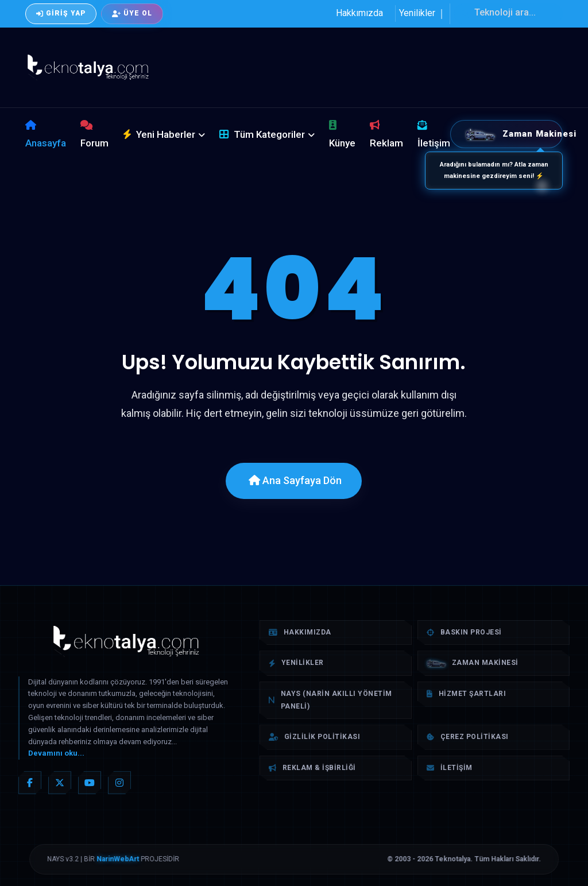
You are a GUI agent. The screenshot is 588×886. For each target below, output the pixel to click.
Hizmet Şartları (466, 694)
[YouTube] (90, 783)
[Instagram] (119, 783)
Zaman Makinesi (514, 134)
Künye (342, 134)
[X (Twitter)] (60, 783)
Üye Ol (132, 13)
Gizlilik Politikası (314, 737)
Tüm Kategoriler (262, 134)
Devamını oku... (56, 753)
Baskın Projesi (464, 632)
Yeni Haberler (159, 134)
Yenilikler (417, 13)
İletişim (434, 134)
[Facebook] (30, 783)
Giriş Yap (61, 13)
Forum (94, 134)
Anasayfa (46, 134)
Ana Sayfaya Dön (295, 480)
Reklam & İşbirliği (312, 768)
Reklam (386, 134)
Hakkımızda (359, 13)
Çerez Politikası (468, 737)
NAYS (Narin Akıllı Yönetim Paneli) (330, 700)
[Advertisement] (372, 65)
